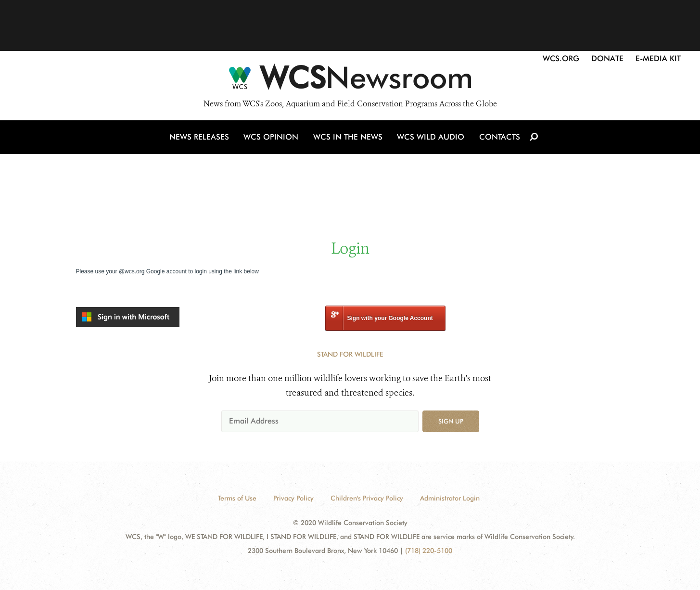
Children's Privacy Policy (367, 498)
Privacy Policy (293, 498)
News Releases (201, 139)
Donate (607, 58)
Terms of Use (237, 498)
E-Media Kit (658, 58)
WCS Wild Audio (431, 139)
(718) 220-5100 (429, 551)
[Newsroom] (350, 81)
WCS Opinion (273, 139)
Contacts (499, 139)
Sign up (451, 421)
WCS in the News (349, 139)
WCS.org (561, 58)
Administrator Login (450, 498)
